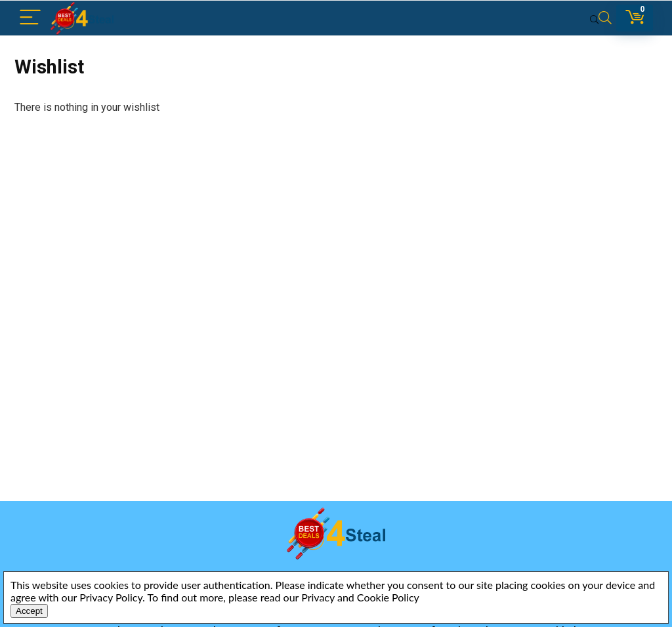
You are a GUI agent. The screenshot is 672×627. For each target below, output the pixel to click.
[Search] (600, 18)
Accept (29, 611)
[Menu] (30, 18)
